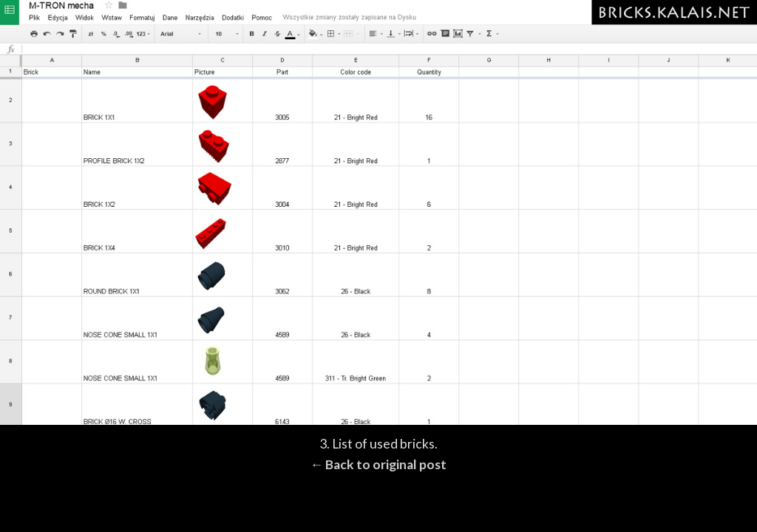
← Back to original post (379, 464)
